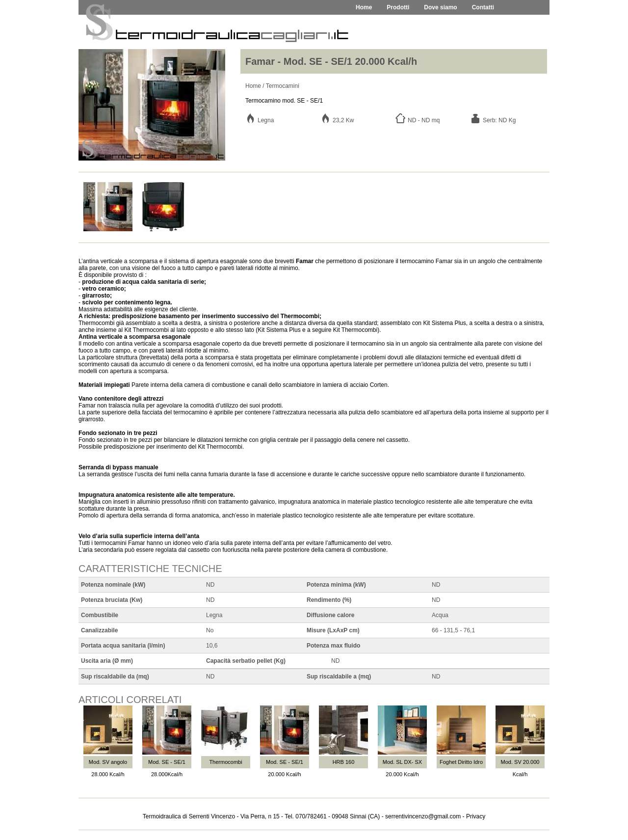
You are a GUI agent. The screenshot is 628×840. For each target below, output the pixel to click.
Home (253, 86)
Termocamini (283, 86)
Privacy (476, 816)
